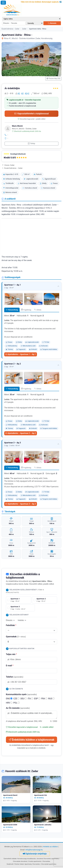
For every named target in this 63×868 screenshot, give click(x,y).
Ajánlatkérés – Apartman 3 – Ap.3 (21, 504)
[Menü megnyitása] (3, 3)
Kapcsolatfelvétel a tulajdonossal (31, 114)
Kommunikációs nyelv (21, 694)
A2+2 (27, 93)
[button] (31, 156)
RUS (51, 699)
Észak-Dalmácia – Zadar (10, 29)
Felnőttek (11, 625)
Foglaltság (26, 310)
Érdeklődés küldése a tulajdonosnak (31, 740)
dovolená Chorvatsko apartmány (48, 859)
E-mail (10, 666)
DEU (23, 699)
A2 (19, 93)
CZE (16, 699)
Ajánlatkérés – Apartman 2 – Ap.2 (21, 433)
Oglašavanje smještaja (35, 854)
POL (16, 703)
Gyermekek (16, 637)
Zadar (24, 29)
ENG (9, 699)
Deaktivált (10, 864)
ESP (37, 699)
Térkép (31, 143)
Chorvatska (46, 861)
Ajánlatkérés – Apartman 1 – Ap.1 (21, 354)
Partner (17, 864)
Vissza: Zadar (8, 165)
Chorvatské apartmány (49, 864)
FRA (44, 699)
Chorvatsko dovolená (20, 861)
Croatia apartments (35, 861)
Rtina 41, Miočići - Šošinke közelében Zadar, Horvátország (27, 38)
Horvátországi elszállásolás (27, 859)
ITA (30, 699)
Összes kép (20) (53, 79)
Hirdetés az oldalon (50, 847)
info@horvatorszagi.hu (34, 850)
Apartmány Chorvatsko (32, 864)
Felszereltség (12, 310)
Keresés (52, 23)
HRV (9, 703)
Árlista (38, 310)
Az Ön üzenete (18, 708)
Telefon (15, 677)
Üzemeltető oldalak (10, 859)
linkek (22, 864)
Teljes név (11, 654)
